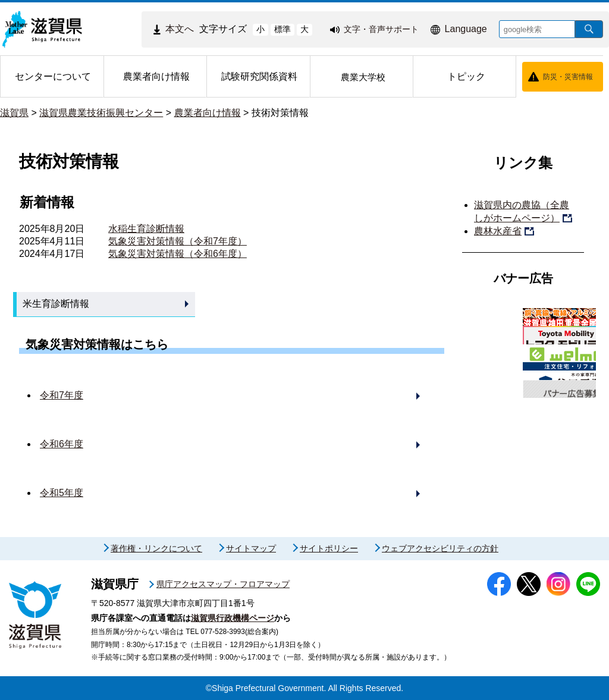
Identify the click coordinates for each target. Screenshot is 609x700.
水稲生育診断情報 (146, 229)
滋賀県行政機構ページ (233, 618)
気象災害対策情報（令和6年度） (178, 254)
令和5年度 (62, 493)
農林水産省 (498, 231)
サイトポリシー (329, 548)
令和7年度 (62, 395)
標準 (282, 29)
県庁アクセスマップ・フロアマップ (223, 584)
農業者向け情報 (208, 113)
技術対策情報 (280, 113)
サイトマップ (251, 548)
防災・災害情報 (568, 77)
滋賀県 (14, 113)
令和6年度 (62, 444)
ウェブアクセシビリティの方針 (440, 548)
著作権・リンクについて (156, 548)
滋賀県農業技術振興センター (101, 113)
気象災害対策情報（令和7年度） (178, 241)
